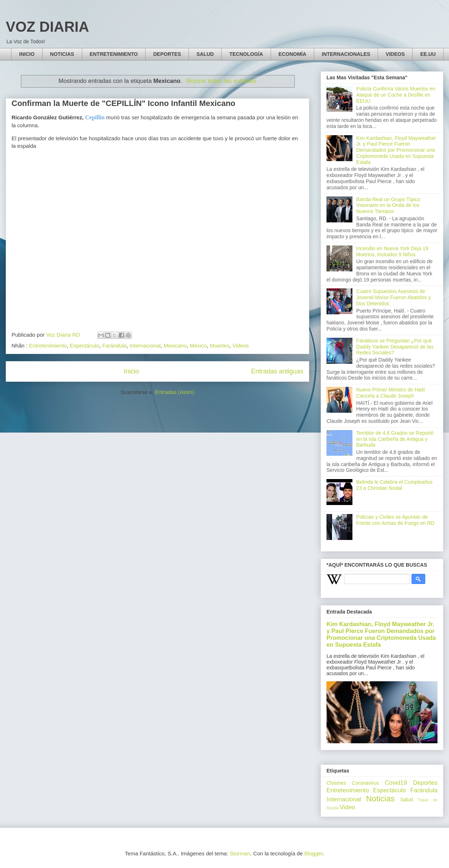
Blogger (313, 853)
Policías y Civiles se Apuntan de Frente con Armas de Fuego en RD (395, 520)
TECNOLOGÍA (246, 54)
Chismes (336, 783)
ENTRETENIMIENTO (114, 54)
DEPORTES (167, 54)
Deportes (425, 783)
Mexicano (175, 346)
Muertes (219, 346)
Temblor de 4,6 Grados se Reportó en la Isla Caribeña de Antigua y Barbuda (395, 439)
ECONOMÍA (292, 54)
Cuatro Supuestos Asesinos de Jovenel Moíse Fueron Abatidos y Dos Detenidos (394, 297)
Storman (240, 853)
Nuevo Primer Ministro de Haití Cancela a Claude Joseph (391, 393)
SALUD (205, 54)
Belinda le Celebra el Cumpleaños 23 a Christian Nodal (395, 485)
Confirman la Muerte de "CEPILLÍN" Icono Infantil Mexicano (123, 103)
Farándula (115, 346)
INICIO (27, 54)
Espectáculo (85, 346)
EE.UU (428, 54)
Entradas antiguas (277, 371)
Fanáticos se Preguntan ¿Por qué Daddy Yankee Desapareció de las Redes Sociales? (395, 347)
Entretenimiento (48, 346)
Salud (406, 800)
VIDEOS (395, 54)
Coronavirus (365, 783)
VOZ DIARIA (47, 27)
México (199, 346)
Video (348, 807)
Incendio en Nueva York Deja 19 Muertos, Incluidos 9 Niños (392, 251)
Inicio (131, 371)
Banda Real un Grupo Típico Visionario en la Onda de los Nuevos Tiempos (388, 205)
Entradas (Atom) (175, 392)
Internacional (145, 346)
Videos (241, 346)
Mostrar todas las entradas (221, 81)
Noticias (381, 799)
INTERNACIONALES (346, 54)
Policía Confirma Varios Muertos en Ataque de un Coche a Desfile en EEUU (396, 95)
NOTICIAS (62, 54)
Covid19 (396, 783)
